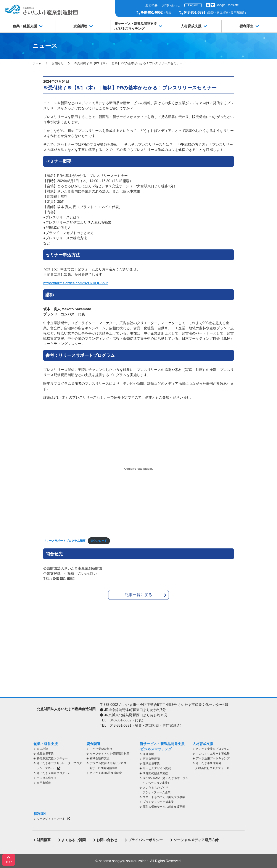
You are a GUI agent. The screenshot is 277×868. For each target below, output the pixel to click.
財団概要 (151, 5)
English (193, 5)
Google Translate (227, 5)
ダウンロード (99, 541)
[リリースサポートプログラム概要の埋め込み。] (138, 469)
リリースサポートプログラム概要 (64, 541)
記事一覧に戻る (138, 595)
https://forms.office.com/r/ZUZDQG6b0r (76, 283)
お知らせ (58, 63)
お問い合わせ (171, 5)
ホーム (37, 63)
